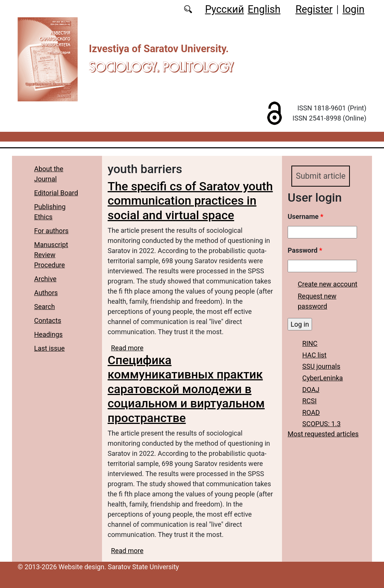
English (264, 9)
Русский (225, 9)
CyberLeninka (322, 378)
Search (44, 307)
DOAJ (311, 390)
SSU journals (321, 367)
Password (305, 250)
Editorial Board (56, 193)
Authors (46, 293)
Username (305, 216)
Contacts (48, 320)
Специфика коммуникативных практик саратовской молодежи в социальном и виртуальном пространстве (186, 389)
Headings (48, 334)
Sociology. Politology (161, 67)
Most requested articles (323, 434)
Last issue (49, 348)
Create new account (328, 284)
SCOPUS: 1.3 (321, 424)
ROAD (311, 412)
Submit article (321, 176)
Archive (45, 279)
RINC (310, 343)
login (353, 9)
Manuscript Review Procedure (51, 255)
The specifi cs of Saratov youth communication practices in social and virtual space (190, 201)
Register (314, 9)
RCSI (309, 401)
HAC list (314, 355)
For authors (51, 231)
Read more (127, 348)
